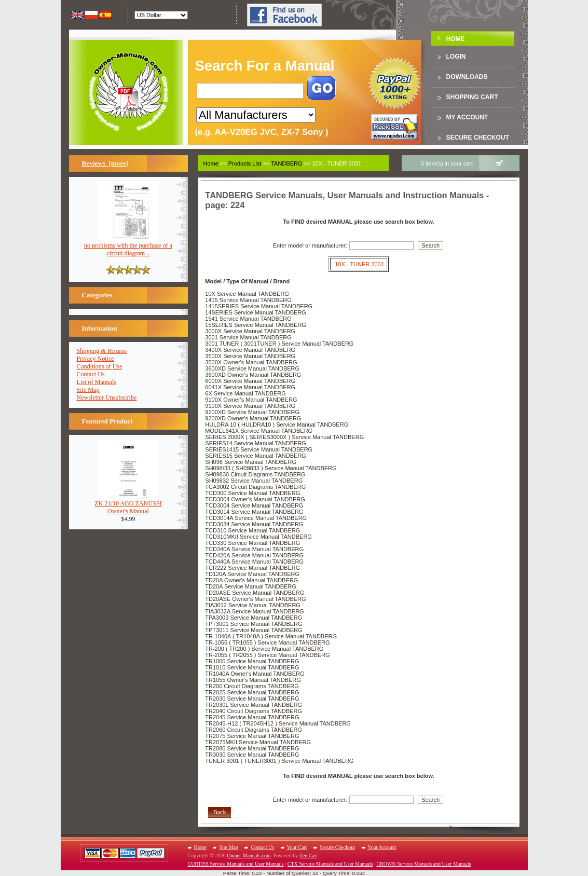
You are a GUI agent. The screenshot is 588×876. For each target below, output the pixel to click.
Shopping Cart (472, 97)
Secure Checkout (478, 138)
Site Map (88, 390)
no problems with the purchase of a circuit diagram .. (128, 247)
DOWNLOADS (467, 77)
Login (456, 57)
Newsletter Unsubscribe (107, 398)
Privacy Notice (95, 359)
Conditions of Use (100, 366)
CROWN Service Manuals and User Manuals (423, 864)
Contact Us (91, 374)
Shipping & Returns (102, 351)
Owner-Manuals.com (249, 856)
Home (456, 39)
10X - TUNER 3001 (359, 264)
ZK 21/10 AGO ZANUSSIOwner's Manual (128, 504)
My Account (467, 117)
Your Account (382, 847)
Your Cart (297, 847)
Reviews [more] (105, 163)
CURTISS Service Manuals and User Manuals (236, 864)
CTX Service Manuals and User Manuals (330, 864)
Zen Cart (309, 856)
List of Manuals (97, 382)
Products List (245, 163)
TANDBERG (286, 163)
